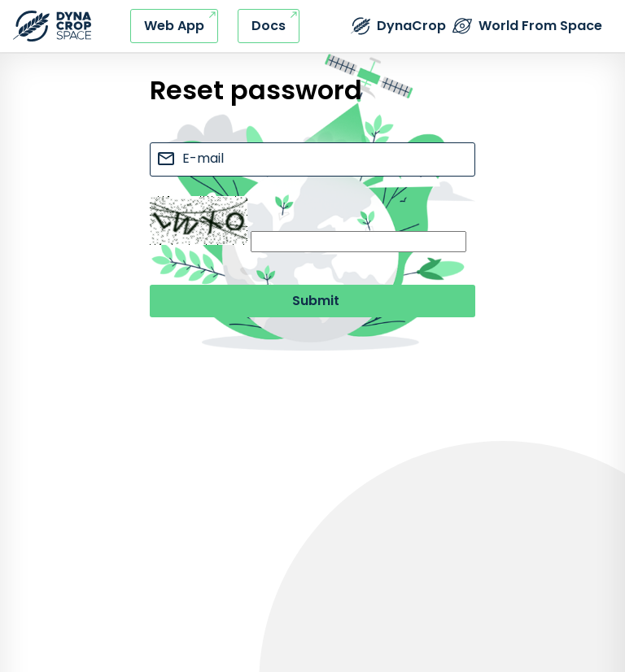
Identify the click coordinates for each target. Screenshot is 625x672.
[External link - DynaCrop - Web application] (174, 26)
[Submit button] (312, 301)
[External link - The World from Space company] (527, 26)
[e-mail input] (312, 159)
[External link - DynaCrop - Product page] (398, 26)
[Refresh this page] (52, 26)
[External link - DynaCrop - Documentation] (269, 26)
